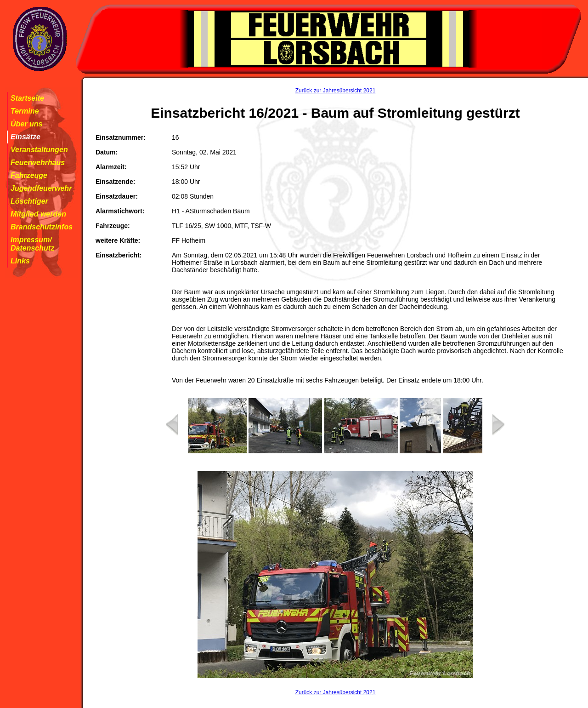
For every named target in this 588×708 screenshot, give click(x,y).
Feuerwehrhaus (38, 163)
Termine (25, 111)
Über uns (26, 124)
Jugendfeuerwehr (41, 188)
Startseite (27, 98)
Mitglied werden (38, 214)
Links (20, 261)
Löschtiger (29, 201)
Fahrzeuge (29, 175)
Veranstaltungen (39, 150)
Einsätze (25, 137)
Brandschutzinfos (42, 227)
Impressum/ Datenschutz (32, 244)
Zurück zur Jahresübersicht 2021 (336, 91)
